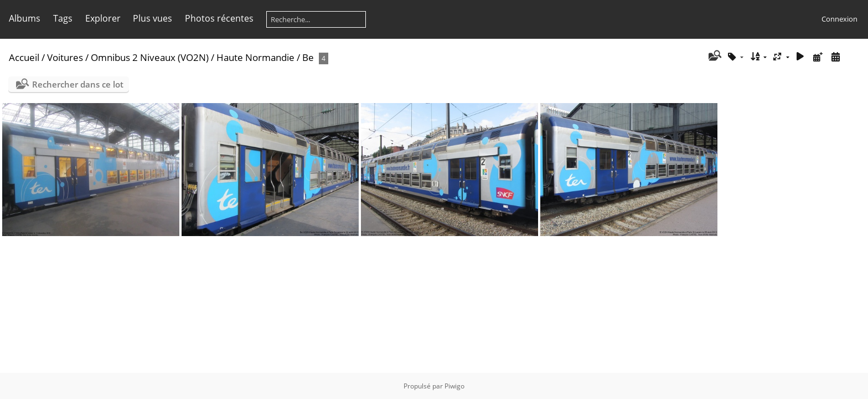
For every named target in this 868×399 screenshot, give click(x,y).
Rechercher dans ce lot (78, 84)
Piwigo (454, 386)
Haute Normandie (255, 57)
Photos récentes (219, 18)
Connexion (839, 19)
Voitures (65, 57)
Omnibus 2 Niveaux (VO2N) (150, 57)
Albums (25, 18)
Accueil (24, 57)
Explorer (103, 18)
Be (308, 57)
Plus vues (153, 18)
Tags (63, 18)
